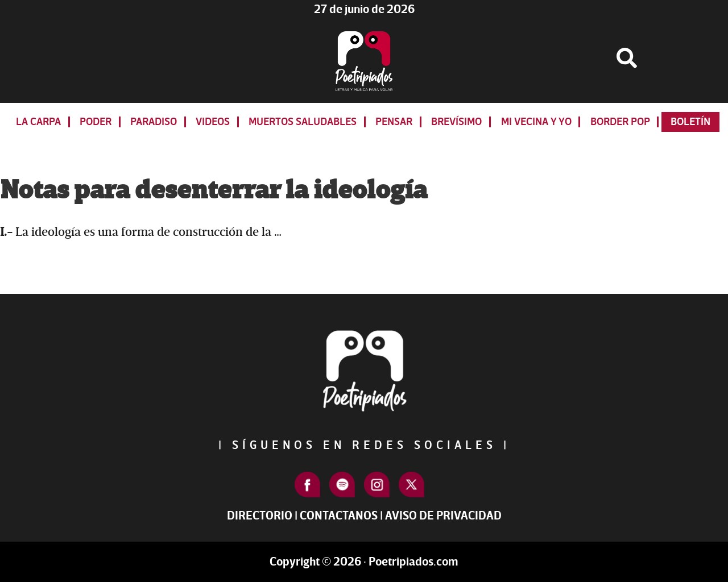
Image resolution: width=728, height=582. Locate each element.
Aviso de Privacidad (443, 516)
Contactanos (339, 516)
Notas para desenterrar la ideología (214, 190)
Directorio (260, 516)
